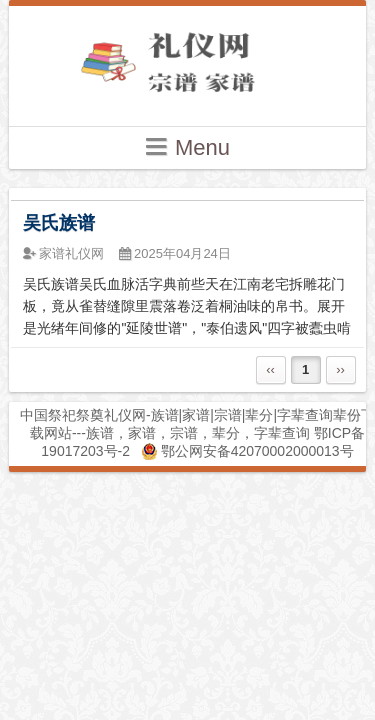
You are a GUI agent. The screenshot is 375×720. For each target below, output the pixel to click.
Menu (187, 146)
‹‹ (270, 369)
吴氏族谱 (59, 223)
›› (340, 369)
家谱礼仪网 (71, 253)
